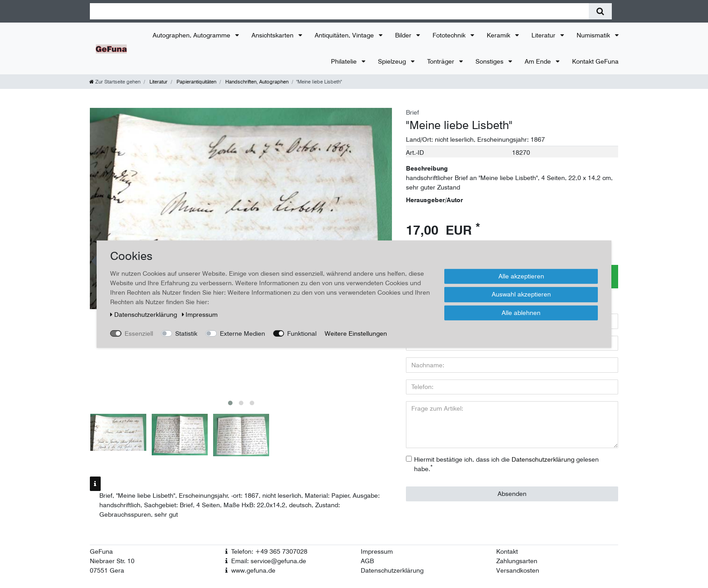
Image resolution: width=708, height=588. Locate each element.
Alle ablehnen (521, 312)
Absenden (512, 494)
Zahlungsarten (517, 561)
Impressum (377, 551)
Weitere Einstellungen (356, 333)
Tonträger (442, 61)
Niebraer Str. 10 (112, 561)
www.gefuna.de (253, 570)
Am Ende (539, 61)
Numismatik (594, 35)
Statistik (186, 333)
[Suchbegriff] (339, 11)
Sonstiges (490, 61)
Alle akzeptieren (521, 276)
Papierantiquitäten (196, 82)
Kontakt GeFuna (595, 61)
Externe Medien (242, 333)
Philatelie (345, 61)
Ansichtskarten (273, 35)
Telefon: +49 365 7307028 (269, 551)
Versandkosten (518, 570)
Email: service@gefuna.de (269, 561)
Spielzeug (393, 61)
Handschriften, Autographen (256, 82)
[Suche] (600, 11)
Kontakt (507, 551)
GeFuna (101, 551)
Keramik (499, 35)
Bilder (404, 35)
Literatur (544, 35)
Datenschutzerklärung (392, 570)
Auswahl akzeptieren (521, 294)
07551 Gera (107, 570)
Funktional (302, 333)
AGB (367, 561)
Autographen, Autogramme (192, 35)
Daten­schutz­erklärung (144, 314)
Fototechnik (450, 35)
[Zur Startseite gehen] (115, 82)
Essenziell (139, 333)
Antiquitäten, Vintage (345, 35)
